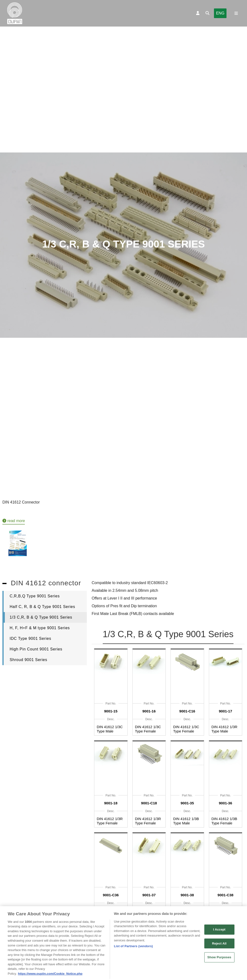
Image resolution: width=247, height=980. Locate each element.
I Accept (219, 935)
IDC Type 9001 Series (30, 638)
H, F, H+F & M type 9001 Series (40, 628)
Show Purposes (219, 963)
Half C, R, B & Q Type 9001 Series (42, 607)
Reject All (219, 949)
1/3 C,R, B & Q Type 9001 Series (41, 617)
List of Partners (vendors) (133, 951)
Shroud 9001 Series (28, 660)
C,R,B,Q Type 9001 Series (35, 596)
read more (14, 521)
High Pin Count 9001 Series (36, 649)
